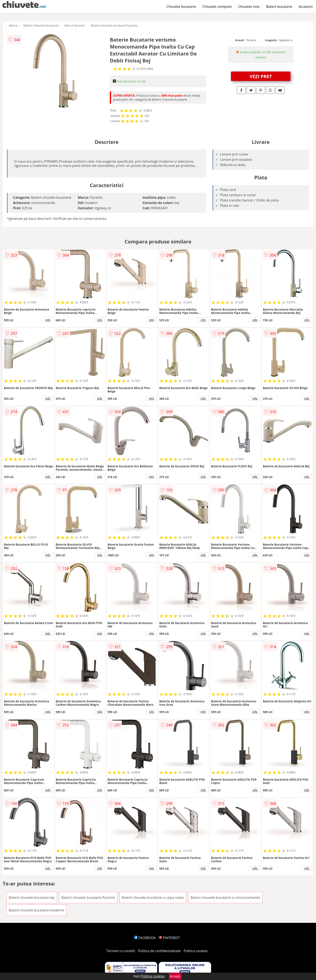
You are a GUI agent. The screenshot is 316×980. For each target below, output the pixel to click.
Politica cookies (196, 951)
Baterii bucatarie (279, 7)
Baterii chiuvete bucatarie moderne (36, 910)
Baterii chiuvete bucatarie (41, 25)
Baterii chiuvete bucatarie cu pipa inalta (153, 898)
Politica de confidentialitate (159, 951)
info (48, 320)
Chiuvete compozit (217, 7)
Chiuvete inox (249, 7)
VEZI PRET (261, 76)
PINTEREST (169, 938)
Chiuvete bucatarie (181, 7)
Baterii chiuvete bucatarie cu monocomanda (225, 898)
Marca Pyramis (75, 25)
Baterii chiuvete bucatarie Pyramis (114, 25)
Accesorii (306, 7)
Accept (175, 976)
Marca (13, 25)
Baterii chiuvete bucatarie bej (32, 898)
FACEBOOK (145, 938)
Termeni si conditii (121, 951)
